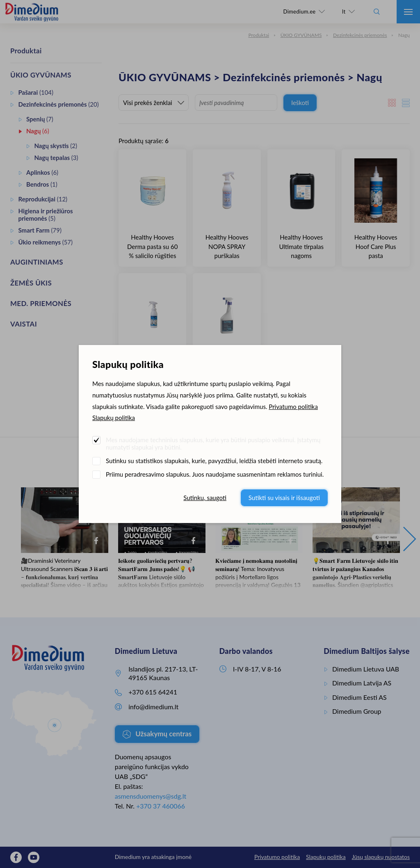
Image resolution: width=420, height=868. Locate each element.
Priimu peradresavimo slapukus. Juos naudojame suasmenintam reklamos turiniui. (215, 474)
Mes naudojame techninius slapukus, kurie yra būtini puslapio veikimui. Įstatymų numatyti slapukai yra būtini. (213, 443)
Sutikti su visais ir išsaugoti (284, 498)
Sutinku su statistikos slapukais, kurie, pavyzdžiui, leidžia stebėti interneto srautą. (214, 461)
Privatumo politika (293, 407)
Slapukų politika (114, 418)
